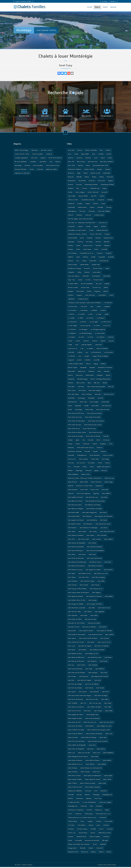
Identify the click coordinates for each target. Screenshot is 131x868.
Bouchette (92, 182)
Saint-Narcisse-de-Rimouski (76, 662)
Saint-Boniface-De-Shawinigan (89, 529)
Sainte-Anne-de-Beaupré (92, 719)
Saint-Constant (97, 540)
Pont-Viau (71, 464)
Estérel (78, 246)
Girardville (111, 258)
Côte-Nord (34, 159)
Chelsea (92, 208)
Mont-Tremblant (87, 395)
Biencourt (71, 178)
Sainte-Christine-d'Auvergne (94, 735)
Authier (110, 159)
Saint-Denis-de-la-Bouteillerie (95, 552)
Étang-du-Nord (88, 246)
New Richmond (106, 407)
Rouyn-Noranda (73, 491)
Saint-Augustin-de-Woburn (76, 521)
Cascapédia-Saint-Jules (88, 201)
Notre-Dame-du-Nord (95, 433)
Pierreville (87, 452)
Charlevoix (49, 155)
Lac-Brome (83, 323)
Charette (96, 205)
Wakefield (103, 845)
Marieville (107, 372)
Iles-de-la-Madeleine (87, 285)
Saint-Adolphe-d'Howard (75, 498)
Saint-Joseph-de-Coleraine (104, 632)
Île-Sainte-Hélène (73, 285)
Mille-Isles (97, 384)
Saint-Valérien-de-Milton (94, 708)
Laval (51, 163)
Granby (84, 262)
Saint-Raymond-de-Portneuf (100, 677)
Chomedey (92, 212)
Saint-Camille (82, 532)
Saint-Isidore (94, 616)
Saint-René (98, 681)
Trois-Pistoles (108, 822)
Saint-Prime (104, 674)
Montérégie (45, 30)
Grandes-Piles (96, 266)
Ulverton (91, 826)
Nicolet (70, 410)
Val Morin (106, 826)
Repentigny (79, 471)
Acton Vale (71, 151)
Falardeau (107, 246)
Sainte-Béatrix (90, 727)
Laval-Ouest (98, 346)
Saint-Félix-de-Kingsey (98, 578)
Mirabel (105, 384)
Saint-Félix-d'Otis (84, 578)
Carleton (102, 197)
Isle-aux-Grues (85, 288)
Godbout (71, 262)
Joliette (106, 288)
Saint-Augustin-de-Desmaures (104, 517)
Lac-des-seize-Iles (85, 327)
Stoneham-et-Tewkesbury (76, 811)
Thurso (82, 822)
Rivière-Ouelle (84, 483)
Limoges (87, 357)
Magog (96, 365)
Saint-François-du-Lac (96, 590)
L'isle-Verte (84, 307)
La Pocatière (81, 315)
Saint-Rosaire (100, 689)
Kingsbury (97, 292)
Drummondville (72, 239)
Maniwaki (92, 368)
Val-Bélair (93, 830)
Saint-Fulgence (96, 593)
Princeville (77, 468)
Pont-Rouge (105, 460)
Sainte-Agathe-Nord (92, 716)
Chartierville (71, 208)
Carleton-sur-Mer (73, 201)
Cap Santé (104, 193)
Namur (70, 407)
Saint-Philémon (100, 670)
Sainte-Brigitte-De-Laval (104, 727)
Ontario (32, 170)
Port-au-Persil (81, 464)
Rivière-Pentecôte (96, 483)
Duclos (82, 239)
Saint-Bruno (104, 529)
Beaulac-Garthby (89, 170)
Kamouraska (80, 292)
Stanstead (84, 807)
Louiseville (96, 361)
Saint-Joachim (72, 632)
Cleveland (79, 216)
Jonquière (71, 292)
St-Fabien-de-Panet (74, 803)
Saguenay (96, 494)
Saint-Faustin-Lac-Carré (101, 574)
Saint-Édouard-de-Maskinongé (77, 563)
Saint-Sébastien (94, 693)
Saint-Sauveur (83, 693)
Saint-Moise (108, 658)
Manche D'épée (73, 368)
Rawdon (70, 471)
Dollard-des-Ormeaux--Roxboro (77, 235)
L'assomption (102, 296)
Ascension (79, 159)
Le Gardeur (90, 349)
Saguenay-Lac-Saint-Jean (22, 174)
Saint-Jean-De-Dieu (90, 620)
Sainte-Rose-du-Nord (74, 777)
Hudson (80, 281)
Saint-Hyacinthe (73, 616)
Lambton (95, 342)
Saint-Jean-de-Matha (94, 624)
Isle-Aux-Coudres (73, 288)
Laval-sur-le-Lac (73, 349)
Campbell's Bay (95, 189)
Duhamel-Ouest (108, 239)
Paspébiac (103, 445)
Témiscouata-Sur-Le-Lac (103, 815)
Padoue (95, 445)
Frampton (100, 254)
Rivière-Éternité (72, 483)
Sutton (70, 815)
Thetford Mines (73, 822)
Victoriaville (78, 841)
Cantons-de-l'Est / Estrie (22, 155)
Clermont (71, 216)
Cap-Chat (94, 197)
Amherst (108, 151)
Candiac (104, 189)
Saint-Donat (82, 555)
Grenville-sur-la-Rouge (74, 269)
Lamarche (86, 342)
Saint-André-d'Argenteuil (89, 513)
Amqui (76, 155)
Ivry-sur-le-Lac (97, 288)
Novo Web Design (110, 866)
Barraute (80, 166)
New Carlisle (95, 407)
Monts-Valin (83, 403)
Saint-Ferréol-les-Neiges (87, 582)
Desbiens (104, 227)
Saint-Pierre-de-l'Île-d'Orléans (77, 674)
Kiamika (89, 292)
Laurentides (43, 163)
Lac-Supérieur (101, 338)
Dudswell (90, 239)
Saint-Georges (93, 601)
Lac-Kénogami (83, 330)
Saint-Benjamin (88, 525)
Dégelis (96, 227)
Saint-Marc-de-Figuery (85, 647)
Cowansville (71, 227)
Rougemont (99, 487)
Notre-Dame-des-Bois (75, 426)
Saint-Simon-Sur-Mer (92, 700)
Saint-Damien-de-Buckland (76, 548)
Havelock (87, 273)
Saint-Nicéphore (92, 662)
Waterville (83, 849)
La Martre (103, 311)
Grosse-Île (87, 269)
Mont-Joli (111, 388)
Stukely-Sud (98, 811)
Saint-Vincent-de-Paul (74, 712)
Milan (89, 384)
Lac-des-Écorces (106, 323)
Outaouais (40, 170)
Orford (98, 441)
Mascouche (79, 376)
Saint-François (95, 586)
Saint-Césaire (93, 532)
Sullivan (107, 811)
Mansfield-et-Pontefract (105, 368)
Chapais (88, 205)
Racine (92, 468)
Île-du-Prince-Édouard (55, 159)
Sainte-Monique (73, 769)
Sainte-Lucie (96, 754)
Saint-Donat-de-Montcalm (76, 559)
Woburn (101, 853)
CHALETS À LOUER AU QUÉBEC (23, 1)
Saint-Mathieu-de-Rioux (75, 654)
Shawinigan (96, 796)
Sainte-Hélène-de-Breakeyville (77, 746)
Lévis (80, 357)
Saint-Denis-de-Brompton (76, 552)
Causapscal (101, 201)
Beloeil (86, 174)
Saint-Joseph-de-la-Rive (95, 635)
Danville (88, 227)
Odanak (70, 441)
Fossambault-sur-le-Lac (87, 254)
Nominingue (79, 410)
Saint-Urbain (108, 704)
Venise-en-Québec (95, 838)
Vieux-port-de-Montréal (92, 841)
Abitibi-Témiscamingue (22, 151)
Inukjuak (107, 285)
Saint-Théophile (73, 704)
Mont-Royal (82, 391)
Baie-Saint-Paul (93, 163)
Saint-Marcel (72, 651)
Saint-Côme (71, 540)
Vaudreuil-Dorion (81, 838)
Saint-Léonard (105, 639)
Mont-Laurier (72, 391)
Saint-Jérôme (103, 628)
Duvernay (80, 243)
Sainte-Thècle (107, 780)
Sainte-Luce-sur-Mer (84, 754)
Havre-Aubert (97, 273)
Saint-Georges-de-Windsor (94, 605)
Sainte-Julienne (101, 750)
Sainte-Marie (95, 757)
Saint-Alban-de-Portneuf (75, 502)
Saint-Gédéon (109, 597)
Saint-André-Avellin (73, 513)
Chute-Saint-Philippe (104, 212)
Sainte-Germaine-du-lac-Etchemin (98, 742)
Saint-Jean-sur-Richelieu (89, 628)
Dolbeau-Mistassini (102, 231)
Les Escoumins (108, 353)
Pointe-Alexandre (95, 456)
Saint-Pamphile (93, 666)
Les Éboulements (96, 353)
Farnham (71, 250)
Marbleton (91, 372)
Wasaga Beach (72, 849)
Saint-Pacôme (81, 666)
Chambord (71, 205)
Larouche (111, 342)
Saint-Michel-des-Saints (95, 658)
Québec (85, 468)
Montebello (71, 399)
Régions (97, 7)
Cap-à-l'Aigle (72, 197)
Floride (96, 250)
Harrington (71, 273)
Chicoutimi (82, 212)
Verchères (106, 838)
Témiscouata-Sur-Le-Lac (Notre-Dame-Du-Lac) (82, 818)
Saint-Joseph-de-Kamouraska (77, 635)
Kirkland (106, 292)
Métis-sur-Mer (81, 384)
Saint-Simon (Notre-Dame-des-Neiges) (80, 696)
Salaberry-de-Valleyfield (75, 792)
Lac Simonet (90, 319)
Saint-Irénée (84, 616)
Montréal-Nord (72, 403)
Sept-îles (79, 796)
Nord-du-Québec (38, 166)
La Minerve (71, 315)
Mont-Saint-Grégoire (95, 391)
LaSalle (70, 346)
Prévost (107, 464)
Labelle (106, 315)
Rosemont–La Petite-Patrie (84, 487)
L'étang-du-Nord (83, 300)
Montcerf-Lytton (109, 395)
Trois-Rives (71, 826)
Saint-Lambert (109, 635)
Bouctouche (102, 182)
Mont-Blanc (71, 388)
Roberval (71, 487)
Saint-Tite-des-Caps (95, 704)
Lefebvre (80, 353)
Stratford (89, 811)
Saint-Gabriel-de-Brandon (76, 597)
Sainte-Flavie (103, 738)
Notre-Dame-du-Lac (74, 430)
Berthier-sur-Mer (95, 174)
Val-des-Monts (83, 834)
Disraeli (91, 231)
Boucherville (82, 182)
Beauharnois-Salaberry (75, 170)
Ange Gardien (85, 155)
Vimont (95, 845)
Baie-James (35, 151)
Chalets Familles (27, 866)
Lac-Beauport (101, 319)
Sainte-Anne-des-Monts (106, 723)
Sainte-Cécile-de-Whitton (75, 735)
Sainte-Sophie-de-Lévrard (92, 780)
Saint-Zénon (87, 712)
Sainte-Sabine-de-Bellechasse (92, 777)
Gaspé (78, 258)
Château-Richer (82, 208)
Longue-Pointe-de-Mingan (100, 357)
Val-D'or (101, 830)
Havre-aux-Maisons (74, 277)
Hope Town (71, 281)
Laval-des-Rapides (86, 346)
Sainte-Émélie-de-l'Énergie (89, 738)
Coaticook (88, 216)
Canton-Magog (80, 193)
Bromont (71, 185)
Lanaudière (33, 163)
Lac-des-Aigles (94, 323)
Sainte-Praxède (85, 773)
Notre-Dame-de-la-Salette (93, 418)
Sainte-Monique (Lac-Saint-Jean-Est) (91, 769)
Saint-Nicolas (104, 662)
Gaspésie (43, 159)
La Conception (72, 311)
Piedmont (100, 449)
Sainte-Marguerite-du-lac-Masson (78, 757)
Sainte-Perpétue (73, 773)
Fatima (78, 250)
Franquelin (109, 254)
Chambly (110, 201)
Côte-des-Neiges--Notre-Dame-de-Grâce (80, 220)
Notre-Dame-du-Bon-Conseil (93, 426)
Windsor (94, 853)
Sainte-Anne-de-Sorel (74, 723)
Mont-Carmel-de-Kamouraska (96, 388)
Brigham (111, 182)
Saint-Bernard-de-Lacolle (103, 525)
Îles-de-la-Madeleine (21, 163)
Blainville (79, 178)
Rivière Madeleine (73, 475)
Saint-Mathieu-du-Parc (92, 654)
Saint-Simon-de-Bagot (101, 696)
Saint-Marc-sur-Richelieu (101, 647)
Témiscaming (88, 815)
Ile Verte (88, 281)
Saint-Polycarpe (93, 674)
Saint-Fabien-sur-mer (85, 574)
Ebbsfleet (107, 243)
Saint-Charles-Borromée (107, 532)
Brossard (79, 185)
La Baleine (107, 307)
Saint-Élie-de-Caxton (95, 563)
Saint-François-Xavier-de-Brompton (78, 593)
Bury (78, 189)
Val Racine (71, 830)
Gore (78, 262)
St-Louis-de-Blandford (89, 803)
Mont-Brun (81, 388)
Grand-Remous (104, 262)
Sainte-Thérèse (72, 784)
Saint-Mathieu (82, 651)
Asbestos (71, 159)
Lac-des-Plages (72, 327)
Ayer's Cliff (71, 163)
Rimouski (104, 471)
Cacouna (84, 189)
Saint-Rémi (71, 681)
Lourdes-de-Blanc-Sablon (75, 365)
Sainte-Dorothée (73, 738)
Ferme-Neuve (87, 250)
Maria (99, 372)
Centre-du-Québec (38, 155)
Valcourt (93, 834)
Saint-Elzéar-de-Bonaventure (76, 567)
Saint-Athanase (87, 517)
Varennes (71, 838)
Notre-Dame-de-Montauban (76, 422)
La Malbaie (94, 311)
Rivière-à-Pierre (86, 475)
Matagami (100, 376)
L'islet (92, 307)
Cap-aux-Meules (83, 197)
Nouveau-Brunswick (21, 170)
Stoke (91, 807)
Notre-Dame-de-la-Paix (75, 418)
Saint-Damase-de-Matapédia (77, 544)
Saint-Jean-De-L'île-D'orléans (76, 624)
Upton (98, 826)
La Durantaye (84, 311)
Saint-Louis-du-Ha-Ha (104, 643)
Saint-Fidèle (101, 582)
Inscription (105, 1)
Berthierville (107, 174)
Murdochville (105, 403)
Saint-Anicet (103, 513)
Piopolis (95, 452)
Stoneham (99, 807)
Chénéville (100, 208)
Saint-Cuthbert (108, 540)
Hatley (79, 273)
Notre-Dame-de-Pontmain (96, 422)
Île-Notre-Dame (98, 281)
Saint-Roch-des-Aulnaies (75, 689)
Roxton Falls (84, 491)
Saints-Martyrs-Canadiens (93, 788)
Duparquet (71, 243)
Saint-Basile (103, 521)
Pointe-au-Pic (72, 460)
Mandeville (83, 368)
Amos (70, 155)
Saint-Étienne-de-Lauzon (75, 571)
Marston (70, 376)
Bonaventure (72, 182)
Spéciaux (113, 7)
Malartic (103, 365)
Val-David (110, 830)
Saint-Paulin (89, 670)
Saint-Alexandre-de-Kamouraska (95, 502)
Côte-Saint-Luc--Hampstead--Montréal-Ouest (82, 224)
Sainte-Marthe (107, 761)
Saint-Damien (92, 544)
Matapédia (71, 380)
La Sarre (90, 315)
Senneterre (104, 792)
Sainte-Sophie (108, 777)
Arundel (109, 155)
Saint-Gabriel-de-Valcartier (94, 597)
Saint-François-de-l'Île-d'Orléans (77, 590)
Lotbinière (87, 361)
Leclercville (71, 353)
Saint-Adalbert (106, 494)
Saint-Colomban (102, 536)
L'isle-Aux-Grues (73, 307)
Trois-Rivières (81, 826)
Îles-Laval (99, 285)
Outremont (86, 445)
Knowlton (71, 296)
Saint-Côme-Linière (83, 540)
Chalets (105, 7)
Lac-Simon (81, 338)
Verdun (70, 841)
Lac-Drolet (97, 327)
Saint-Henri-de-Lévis (104, 609)
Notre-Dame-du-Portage (75, 437)
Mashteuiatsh (90, 376)
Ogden (77, 441)
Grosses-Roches (98, 269)
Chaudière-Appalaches (21, 159)
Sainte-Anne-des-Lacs (90, 723)
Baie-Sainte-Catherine (106, 163)
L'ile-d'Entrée (108, 304)
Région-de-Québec (52, 170)
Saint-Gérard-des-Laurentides (77, 609)
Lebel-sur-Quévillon (102, 349)
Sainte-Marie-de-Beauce (75, 761)
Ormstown (106, 441)
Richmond (88, 471)
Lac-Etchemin (72, 330)
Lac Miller (80, 319)
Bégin (79, 174)
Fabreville (98, 246)
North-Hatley (89, 410)
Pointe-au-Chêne (108, 456)
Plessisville (71, 456)
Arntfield (101, 155)
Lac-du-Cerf (106, 327)
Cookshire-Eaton (99, 216)
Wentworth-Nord (73, 853)
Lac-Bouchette (72, 323)
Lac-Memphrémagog (85, 334)
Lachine (70, 342)
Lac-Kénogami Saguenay (98, 330)
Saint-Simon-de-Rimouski (75, 700)
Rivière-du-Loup (109, 479)
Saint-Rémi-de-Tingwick (84, 681)
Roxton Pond (95, 491)
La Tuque (98, 315)
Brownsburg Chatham (91, 185)
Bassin (88, 166)
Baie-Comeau (81, 163)
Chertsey (109, 208)
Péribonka (71, 449)
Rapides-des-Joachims (103, 468)
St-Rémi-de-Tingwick (105, 803)
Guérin (107, 269)
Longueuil (71, 361)
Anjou (94, 155)
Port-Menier (91, 464)
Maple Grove (82, 372)
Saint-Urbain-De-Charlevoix (76, 708)
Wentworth (100, 849)
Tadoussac (78, 815)
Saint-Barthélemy (92, 521)
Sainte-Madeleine (108, 754)
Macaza (88, 365)
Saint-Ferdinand (73, 582)
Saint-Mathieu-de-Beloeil (97, 651)
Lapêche (103, 342)
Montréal (27, 166)
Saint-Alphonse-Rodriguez (76, 510)
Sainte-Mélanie (102, 765)
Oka (84, 441)
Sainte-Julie (90, 750)
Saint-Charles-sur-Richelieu (76, 536)
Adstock (80, 151)
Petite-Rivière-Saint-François (85, 449)
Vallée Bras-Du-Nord (104, 834)
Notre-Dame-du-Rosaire (93, 437)
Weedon (91, 849)
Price (69, 468)
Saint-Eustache (108, 571)
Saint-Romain (89, 689)
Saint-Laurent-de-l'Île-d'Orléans (88, 639)
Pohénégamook (82, 456)
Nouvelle (106, 437)
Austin (96, 159)
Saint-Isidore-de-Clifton (75, 620)
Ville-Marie (105, 841)
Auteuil (103, 159)
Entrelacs (71, 246)
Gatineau (85, 258)
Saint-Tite (83, 704)
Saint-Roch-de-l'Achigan (75, 685)
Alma (101, 151)
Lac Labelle (71, 319)
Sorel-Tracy (53, 30)
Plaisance (103, 452)
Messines (71, 384)
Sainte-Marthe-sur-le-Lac (75, 765)
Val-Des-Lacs (72, 834)
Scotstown (88, 792)
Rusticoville (105, 491)
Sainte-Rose (96, 773)
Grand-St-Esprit (73, 266)
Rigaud (96, 471)
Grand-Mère (93, 262)
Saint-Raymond (84, 677)
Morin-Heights (94, 403)
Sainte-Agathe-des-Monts (76, 716)
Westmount (85, 853)
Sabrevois (71, 494)
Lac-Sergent (72, 338)
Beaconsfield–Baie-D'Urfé (100, 166)
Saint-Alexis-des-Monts (75, 506)
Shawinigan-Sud (107, 796)
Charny (103, 205)
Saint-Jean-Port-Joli (74, 628)
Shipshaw (89, 799)
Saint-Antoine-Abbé (74, 517)
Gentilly (93, 258)
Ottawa (70, 445)
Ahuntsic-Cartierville (91, 151)
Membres (113, 1)
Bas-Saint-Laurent (46, 151)
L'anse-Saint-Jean (90, 296)
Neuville (86, 407)
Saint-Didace (72, 555)
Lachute (78, 342)
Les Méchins (72, 357)
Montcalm (98, 395)
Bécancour (71, 174)
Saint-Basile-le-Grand (74, 525)
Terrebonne (103, 818)
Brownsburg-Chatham (107, 185)
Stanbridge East (73, 807)
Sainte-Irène (92, 746)
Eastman (98, 243)
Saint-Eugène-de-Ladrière (93, 571)
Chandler (80, 205)
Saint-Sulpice (105, 700)
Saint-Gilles (92, 609)
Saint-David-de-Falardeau (94, 548)
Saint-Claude (90, 536)
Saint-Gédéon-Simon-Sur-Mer (77, 601)
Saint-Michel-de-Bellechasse (76, 658)
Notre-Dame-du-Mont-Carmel (77, 433)
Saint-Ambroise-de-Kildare (94, 510)
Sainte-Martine (90, 765)
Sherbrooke (79, 799)
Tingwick (90, 822)
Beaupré (100, 170)
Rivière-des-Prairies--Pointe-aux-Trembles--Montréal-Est (85, 479)
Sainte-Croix (109, 735)
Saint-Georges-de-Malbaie (76, 605)
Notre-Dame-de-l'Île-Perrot (76, 414)
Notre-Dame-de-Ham (53, 166)
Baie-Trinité (71, 166)
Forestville (104, 250)
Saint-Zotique (98, 712)
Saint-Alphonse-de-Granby (93, 506)
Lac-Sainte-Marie (100, 334)
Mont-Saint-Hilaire (73, 395)
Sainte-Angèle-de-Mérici (75, 719)
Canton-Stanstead (93, 193)
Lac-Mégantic (72, 334)
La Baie (98, 307)
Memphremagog (82, 380)
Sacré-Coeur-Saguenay (83, 494)
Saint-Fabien (72, 574)
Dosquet (107, 235)
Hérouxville (106, 277)
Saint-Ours (71, 666)
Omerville (90, 441)
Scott (96, 792)
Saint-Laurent (72, 639)
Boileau (87, 178)
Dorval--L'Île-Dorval (96, 235)
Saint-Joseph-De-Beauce (86, 632)
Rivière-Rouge (109, 483)
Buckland (71, 189)
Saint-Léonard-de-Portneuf (76, 643)
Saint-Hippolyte (99, 613)
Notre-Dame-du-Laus (89, 430)
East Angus (89, 243)
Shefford (70, 799)
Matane (108, 376)
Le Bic (82, 349)
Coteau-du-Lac (103, 224)
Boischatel (110, 178)
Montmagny (81, 399)
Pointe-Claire (95, 460)
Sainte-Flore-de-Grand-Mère (76, 742)
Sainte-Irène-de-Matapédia (76, 750)
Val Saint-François (82, 830)
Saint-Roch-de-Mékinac (92, 685)
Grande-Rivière (84, 266)
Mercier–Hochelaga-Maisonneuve (100, 380)
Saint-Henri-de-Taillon (74, 613)
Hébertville (86, 277)
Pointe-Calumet (83, 460)
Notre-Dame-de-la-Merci (94, 414)
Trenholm (98, 822)
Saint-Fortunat (72, 586)
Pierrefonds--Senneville (75, 452)
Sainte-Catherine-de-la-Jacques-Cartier (99, 731)
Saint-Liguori (91, 643)
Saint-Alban (104, 498)
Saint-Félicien (72, 578)
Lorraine (79, 361)
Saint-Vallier (108, 708)
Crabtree (80, 227)
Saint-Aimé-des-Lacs (92, 498)
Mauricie (58, 163)
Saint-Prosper (72, 677)
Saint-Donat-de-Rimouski (94, 559)
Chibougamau (72, 212)
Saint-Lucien (72, 647)
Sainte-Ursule (102, 784)
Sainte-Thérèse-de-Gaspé (88, 784)
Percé (111, 445)
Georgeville (102, 258)
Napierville (78, 407)
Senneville (71, 796)
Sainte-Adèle (109, 712)
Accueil (90, 7)
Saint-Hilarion (88, 613)
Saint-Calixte (72, 532)
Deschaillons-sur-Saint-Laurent (77, 231)
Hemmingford (96, 277)
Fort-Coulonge (72, 254)
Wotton (109, 853)
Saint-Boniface (72, 529)
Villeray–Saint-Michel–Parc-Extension (79, 845)
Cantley (70, 193)
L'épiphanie (71, 300)
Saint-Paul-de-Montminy (75, 670)
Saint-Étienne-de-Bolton (95, 567)
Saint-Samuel (72, 693)
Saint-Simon (106, 693)
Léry (87, 353)
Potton (100, 464)
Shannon (87, 796)
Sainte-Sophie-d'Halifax (75, 780)
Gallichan (71, 258)
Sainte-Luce (71, 754)
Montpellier (91, 399)
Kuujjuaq (79, 296)
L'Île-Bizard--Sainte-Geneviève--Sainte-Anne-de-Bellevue (85, 304)
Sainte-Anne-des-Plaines (75, 727)
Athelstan (88, 159)
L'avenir (111, 296)
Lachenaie (111, 338)
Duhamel (98, 239)
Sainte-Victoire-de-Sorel (75, 788)
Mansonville (71, 372)
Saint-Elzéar (108, 563)
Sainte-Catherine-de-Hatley (76, 731)
